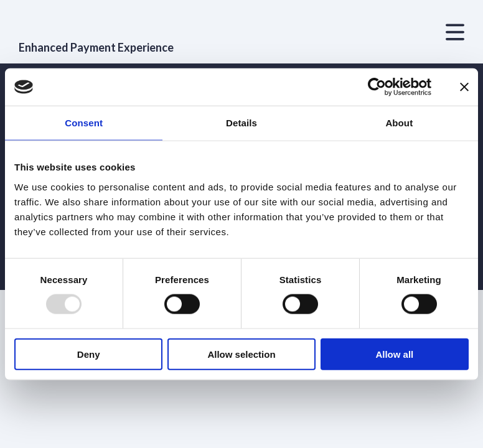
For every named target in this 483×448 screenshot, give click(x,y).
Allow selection (241, 354)
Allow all (394, 354)
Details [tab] (241, 123)
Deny (89, 354)
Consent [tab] (84, 123)
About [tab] (399, 123)
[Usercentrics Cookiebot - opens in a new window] (377, 87)
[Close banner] (464, 87)
